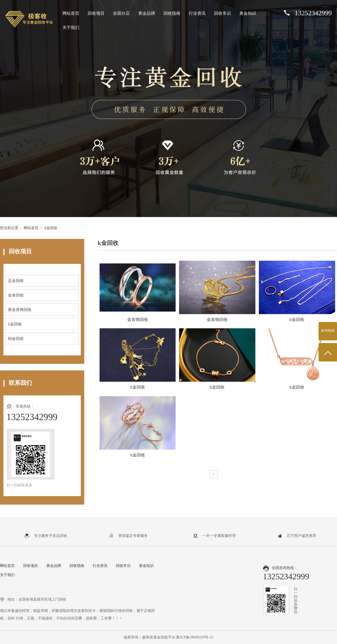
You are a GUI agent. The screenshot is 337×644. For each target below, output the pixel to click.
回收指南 (172, 13)
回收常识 (222, 13)
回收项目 (96, 13)
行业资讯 (197, 13)
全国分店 (121, 13)
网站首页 (71, 13)
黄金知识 (248, 13)
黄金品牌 (147, 13)
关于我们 (71, 27)
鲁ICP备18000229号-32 (195, 637)
